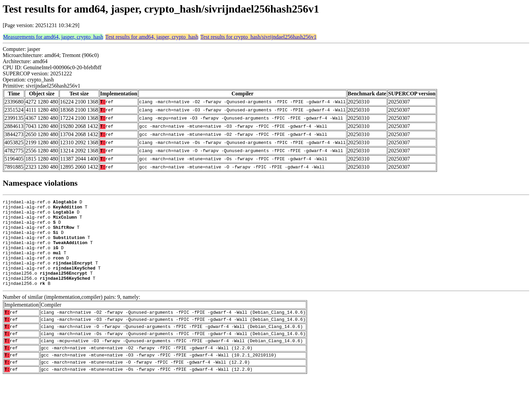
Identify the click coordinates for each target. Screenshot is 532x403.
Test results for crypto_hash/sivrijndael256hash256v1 (258, 37)
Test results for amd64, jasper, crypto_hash (152, 37)
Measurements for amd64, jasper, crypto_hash (53, 37)
